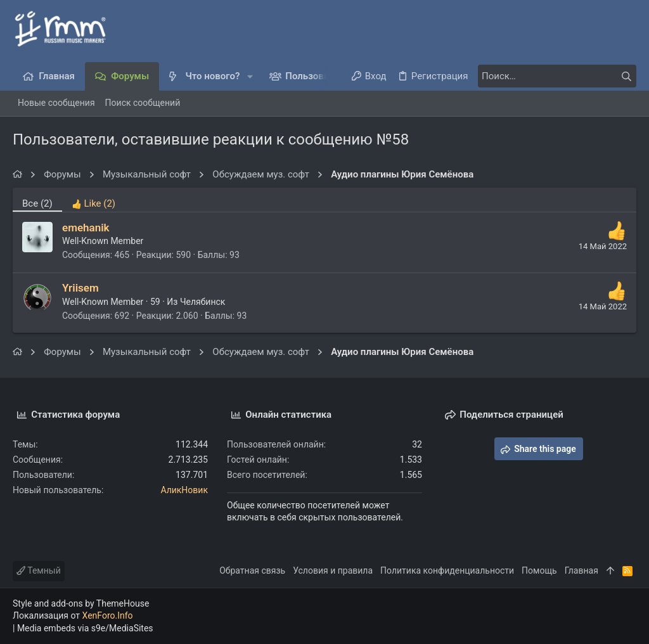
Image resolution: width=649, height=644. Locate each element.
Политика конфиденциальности (447, 570)
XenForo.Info (108, 615)
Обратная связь (252, 570)
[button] (250, 76)
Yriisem (80, 288)
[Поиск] (557, 76)
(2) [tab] (37, 203)
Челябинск (202, 302)
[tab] (93, 200)
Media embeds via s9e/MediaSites (85, 628)
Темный (39, 570)
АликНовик (184, 490)
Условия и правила (333, 570)
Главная (582, 570)
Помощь (539, 570)
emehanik (86, 228)
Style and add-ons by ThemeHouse (81, 603)
